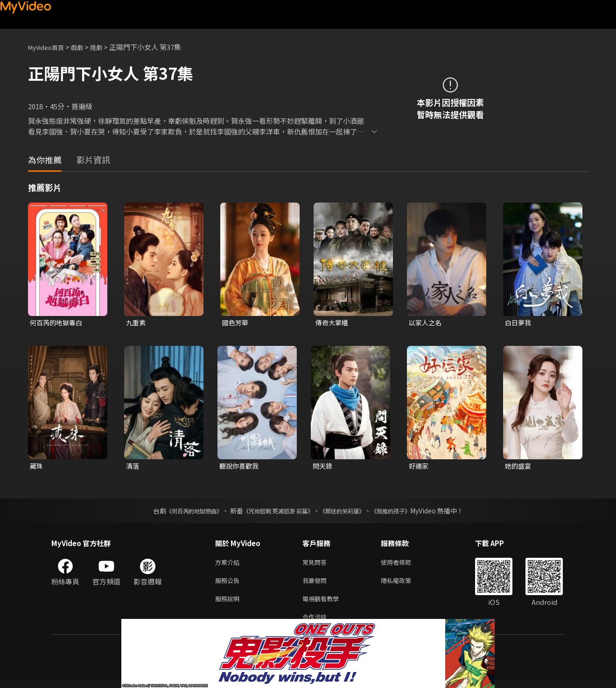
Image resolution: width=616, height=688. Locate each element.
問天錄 (323, 467)
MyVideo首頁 (49, 47)
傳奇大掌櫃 (333, 323)
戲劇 (84, 47)
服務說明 (229, 604)
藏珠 (37, 467)
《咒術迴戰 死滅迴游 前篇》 (276, 512)
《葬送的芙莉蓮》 (349, 512)
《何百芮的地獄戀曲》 (182, 512)
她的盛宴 (519, 467)
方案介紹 (229, 565)
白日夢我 (519, 323)
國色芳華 (236, 323)
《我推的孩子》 (405, 512)
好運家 (419, 467)
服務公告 (229, 584)
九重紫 (136, 323)
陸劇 (105, 47)
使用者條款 (404, 565)
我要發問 (316, 584)
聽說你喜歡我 (240, 467)
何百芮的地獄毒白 (58, 323)
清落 (133, 467)
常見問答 (316, 565)
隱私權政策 (404, 584)
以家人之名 (426, 323)
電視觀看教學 (323, 604)
